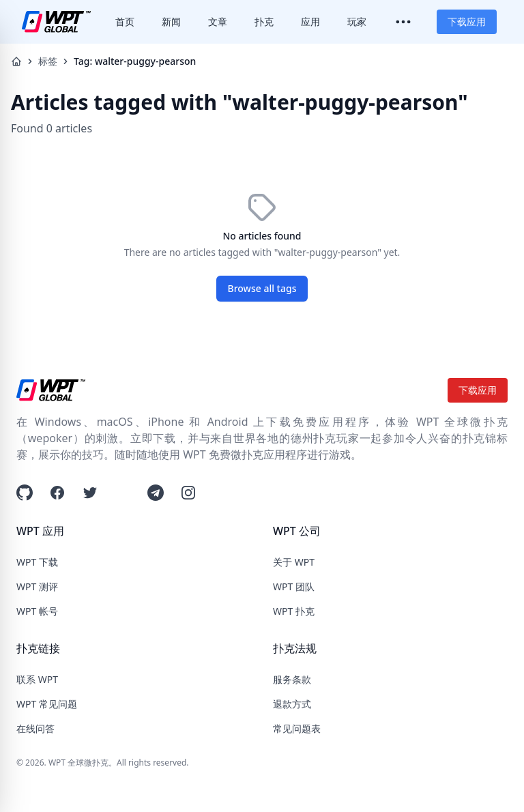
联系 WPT (37, 679)
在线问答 (35, 728)
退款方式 (292, 704)
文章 (218, 21)
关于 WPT (294, 562)
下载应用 (467, 21)
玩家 (357, 21)
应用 (310, 21)
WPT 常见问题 (47, 704)
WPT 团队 (294, 586)
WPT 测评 (37, 586)
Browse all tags (262, 288)
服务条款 (292, 679)
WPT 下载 (37, 562)
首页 (125, 21)
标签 (48, 61)
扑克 (264, 21)
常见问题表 (297, 728)
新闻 (171, 21)
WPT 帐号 (37, 611)
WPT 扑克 (294, 611)
